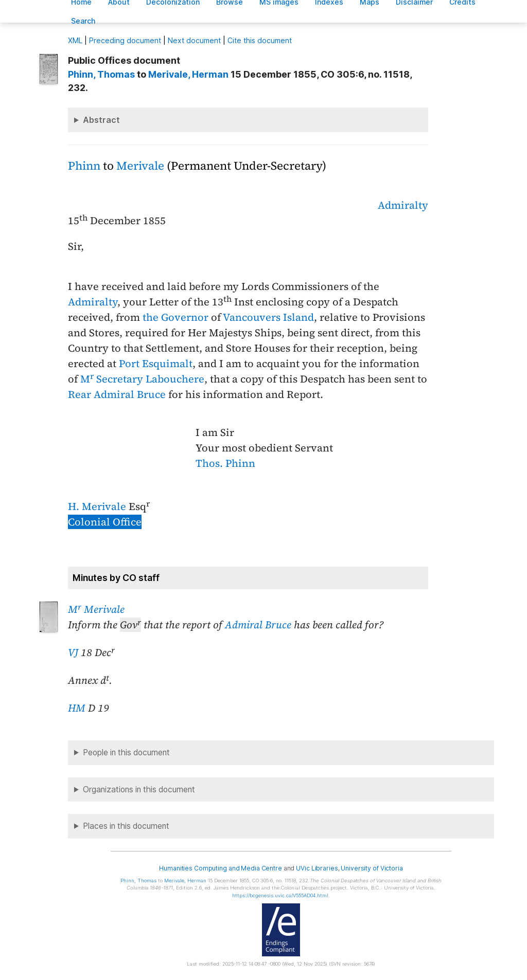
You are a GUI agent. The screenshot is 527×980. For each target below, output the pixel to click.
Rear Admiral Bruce (117, 394)
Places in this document (126, 826)
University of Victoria (372, 868)
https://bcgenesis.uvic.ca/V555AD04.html (280, 895)
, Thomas (101, 74)
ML (75, 40)
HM (77, 708)
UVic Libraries (317, 868)
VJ (73, 652)
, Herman (188, 74)
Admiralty (403, 205)
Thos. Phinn (225, 463)
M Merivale (96, 609)
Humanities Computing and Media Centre (221, 868)
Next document (194, 40)
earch (83, 21)
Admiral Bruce (258, 625)
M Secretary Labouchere (142, 379)
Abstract (101, 120)
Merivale (140, 166)
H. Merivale (97, 506)
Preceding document (125, 40)
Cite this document (260, 40)
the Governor (175, 317)
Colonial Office (105, 522)
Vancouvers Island (268, 317)
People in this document (126, 752)
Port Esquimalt (156, 364)
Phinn (84, 166)
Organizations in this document (139, 790)
